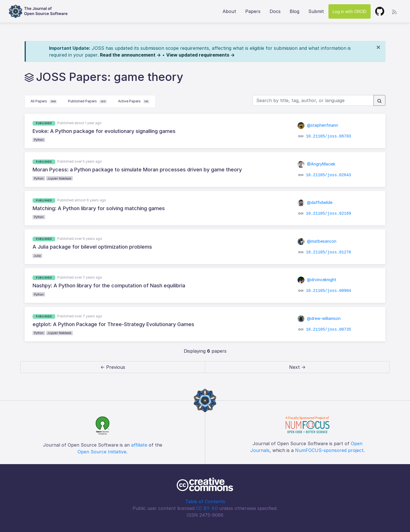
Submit (316, 11)
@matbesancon (317, 241)
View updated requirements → (200, 55)
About (229, 11)
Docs (275, 11)
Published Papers (88, 102)
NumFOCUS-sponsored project (329, 450)
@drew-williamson (319, 318)
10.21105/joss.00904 (328, 291)
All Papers (44, 102)
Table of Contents (205, 501)
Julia (37, 256)
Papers (253, 11)
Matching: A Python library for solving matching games (99, 208)
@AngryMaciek (317, 164)
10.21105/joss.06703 (328, 136)
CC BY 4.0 (207, 508)
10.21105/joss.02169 (328, 214)
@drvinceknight (317, 280)
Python (39, 140)
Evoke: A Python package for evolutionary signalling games (104, 131)
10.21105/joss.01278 (328, 252)
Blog (294, 11)
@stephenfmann (318, 125)
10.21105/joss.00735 (328, 329)
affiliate (139, 445)
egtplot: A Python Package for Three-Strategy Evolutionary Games (113, 324)
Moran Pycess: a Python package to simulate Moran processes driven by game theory (137, 170)
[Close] (378, 47)
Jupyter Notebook (59, 178)
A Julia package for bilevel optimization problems (92, 247)
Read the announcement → (130, 55)
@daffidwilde (315, 202)
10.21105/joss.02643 (328, 175)
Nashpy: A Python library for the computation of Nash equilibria (109, 286)
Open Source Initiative (102, 452)
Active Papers (134, 102)
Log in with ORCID (350, 11)
